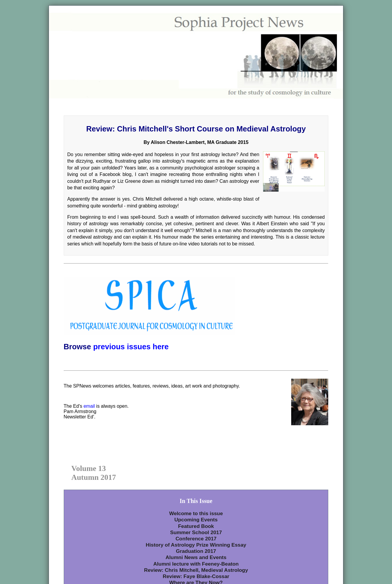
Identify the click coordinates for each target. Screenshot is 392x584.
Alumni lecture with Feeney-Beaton (196, 564)
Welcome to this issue (196, 513)
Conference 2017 (196, 539)
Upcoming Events (196, 520)
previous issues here (131, 347)
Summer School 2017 (196, 532)
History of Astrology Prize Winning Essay (196, 545)
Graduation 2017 (196, 551)
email (89, 406)
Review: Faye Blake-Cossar (196, 576)
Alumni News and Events (196, 557)
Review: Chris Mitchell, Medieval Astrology (196, 570)
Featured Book (196, 526)
